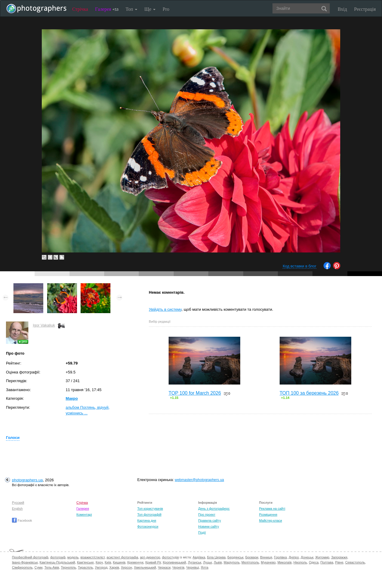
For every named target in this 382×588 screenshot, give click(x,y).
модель (73, 557)
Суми (38, 567)
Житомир (322, 557)
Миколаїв (285, 562)
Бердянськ (235, 557)
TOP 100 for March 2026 (195, 393)
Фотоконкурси (148, 526)
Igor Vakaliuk (44, 325)
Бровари (252, 557)
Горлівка (280, 557)
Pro (166, 9)
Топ (131, 9)
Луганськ (194, 562)
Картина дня (147, 520)
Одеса (314, 562)
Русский (18, 503)
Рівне (339, 562)
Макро (72, 398)
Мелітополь (250, 562)
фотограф (58, 557)
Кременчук (135, 562)
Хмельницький (145, 567)
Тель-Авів (52, 567)
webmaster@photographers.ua (200, 480)
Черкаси (164, 567)
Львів (218, 562)
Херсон (126, 567)
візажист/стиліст (92, 557)
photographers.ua (27, 480)
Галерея (107, 9)
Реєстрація (365, 9)
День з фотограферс (214, 509)
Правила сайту (210, 520)
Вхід (342, 9)
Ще (150, 9)
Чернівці (193, 567)
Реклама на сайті (272, 509)
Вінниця (266, 557)
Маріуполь (231, 562)
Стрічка (80, 9)
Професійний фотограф (30, 557)
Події (202, 532)
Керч (99, 562)
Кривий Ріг (153, 562)
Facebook (22, 520)
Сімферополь (22, 567)
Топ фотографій (149, 514)
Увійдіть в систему (165, 309)
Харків (114, 567)
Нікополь (300, 562)
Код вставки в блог (299, 266)
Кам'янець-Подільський (57, 562)
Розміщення (268, 514)
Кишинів (119, 562)
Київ (108, 562)
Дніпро (294, 557)
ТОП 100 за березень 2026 (309, 393)
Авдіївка (199, 557)
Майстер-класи (271, 520)
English (17, 509)
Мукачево (268, 562)
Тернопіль (68, 567)
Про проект (207, 514)
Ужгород (101, 567)
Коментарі (84, 514)
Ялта (205, 567)
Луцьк (207, 562)
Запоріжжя (339, 557)
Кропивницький (174, 562)
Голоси (13, 438)
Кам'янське (86, 562)
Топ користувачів (150, 509)
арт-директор (150, 557)
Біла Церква (216, 557)
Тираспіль (86, 567)
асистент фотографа (122, 557)
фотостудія (171, 557)
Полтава (327, 562)
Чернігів (178, 567)
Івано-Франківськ (25, 562)
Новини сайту (209, 526)
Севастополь (355, 562)
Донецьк (307, 557)
